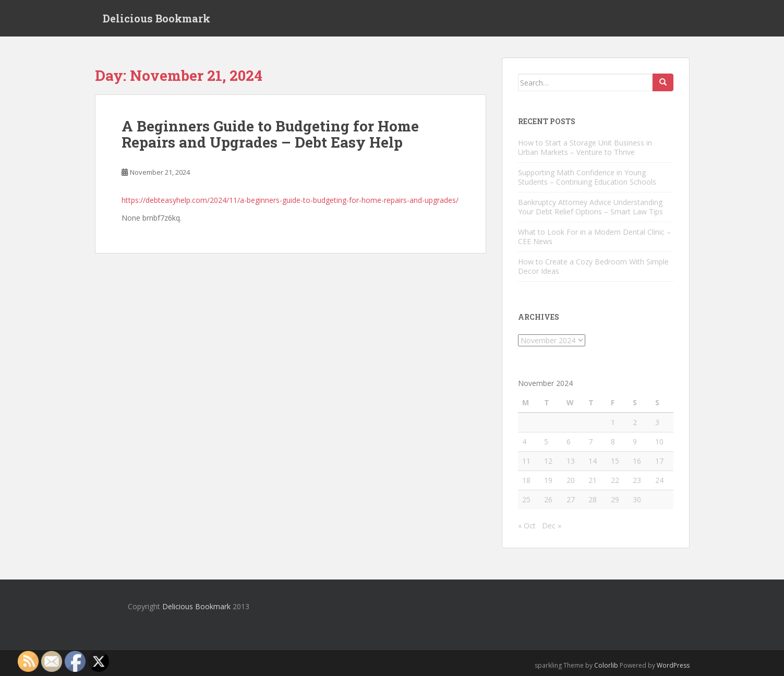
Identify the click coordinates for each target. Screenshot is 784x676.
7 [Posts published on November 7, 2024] (590, 442)
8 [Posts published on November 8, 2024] (613, 442)
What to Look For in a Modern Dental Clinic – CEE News (594, 237)
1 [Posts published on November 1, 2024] (613, 422)
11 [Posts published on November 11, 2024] (526, 461)
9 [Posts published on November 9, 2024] (635, 442)
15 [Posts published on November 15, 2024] (615, 461)
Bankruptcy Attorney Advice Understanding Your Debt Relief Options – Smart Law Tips (590, 207)
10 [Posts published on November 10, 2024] (659, 442)
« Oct (527, 526)
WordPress (673, 665)
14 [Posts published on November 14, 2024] (593, 461)
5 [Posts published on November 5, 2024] (546, 442)
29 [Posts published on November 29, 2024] (615, 499)
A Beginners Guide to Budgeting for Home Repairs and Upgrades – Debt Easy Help (270, 134)
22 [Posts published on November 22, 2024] (615, 480)
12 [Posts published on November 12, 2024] (548, 461)
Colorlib (606, 665)
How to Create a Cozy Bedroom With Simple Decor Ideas (593, 266)
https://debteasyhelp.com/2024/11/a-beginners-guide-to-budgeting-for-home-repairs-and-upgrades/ (290, 200)
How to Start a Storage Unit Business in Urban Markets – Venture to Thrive (585, 147)
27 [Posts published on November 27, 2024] (571, 499)
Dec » (552, 526)
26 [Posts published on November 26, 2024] (548, 499)
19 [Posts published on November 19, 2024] (548, 480)
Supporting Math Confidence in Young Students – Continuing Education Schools (587, 177)
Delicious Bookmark (156, 18)
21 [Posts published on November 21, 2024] (593, 480)
